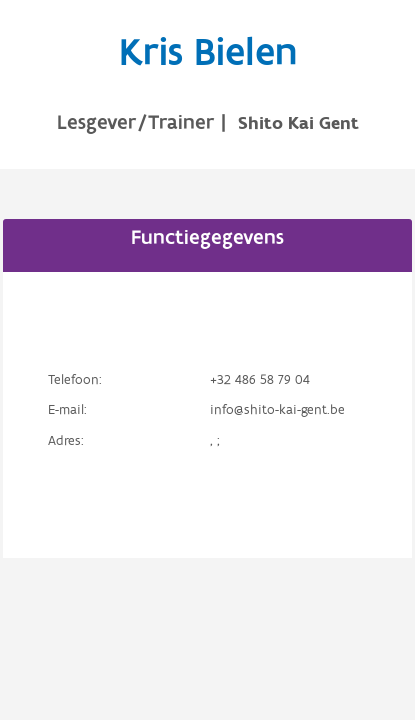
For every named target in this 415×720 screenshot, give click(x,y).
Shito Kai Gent (298, 123)
